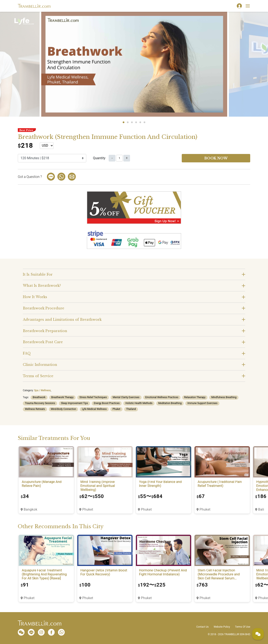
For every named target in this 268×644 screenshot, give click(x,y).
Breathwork (39, 397)
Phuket (116, 409)
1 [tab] (124, 122)
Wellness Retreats (35, 409)
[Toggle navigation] (248, 6)
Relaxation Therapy (195, 397)
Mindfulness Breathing (224, 397)
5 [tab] (140, 122)
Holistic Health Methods (139, 403)
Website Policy (222, 627)
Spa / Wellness (42, 390)
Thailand (131, 409)
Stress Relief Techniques (93, 397)
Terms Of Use (243, 627)
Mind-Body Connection (64, 409)
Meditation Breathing (170, 403)
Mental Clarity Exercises (126, 397)
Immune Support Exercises (202, 403)
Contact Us (203, 627)
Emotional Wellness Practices (162, 397)
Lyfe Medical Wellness (94, 409)
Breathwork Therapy (62, 397)
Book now (216, 158)
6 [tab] (144, 122)
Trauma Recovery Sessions (40, 403)
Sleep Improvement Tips (74, 403)
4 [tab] (136, 122)
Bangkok (30, 509)
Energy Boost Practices (107, 403)
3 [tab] (132, 122)
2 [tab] (128, 122)
